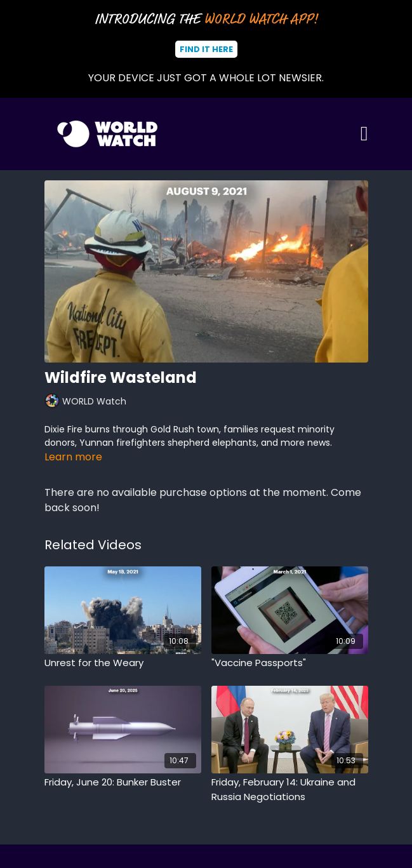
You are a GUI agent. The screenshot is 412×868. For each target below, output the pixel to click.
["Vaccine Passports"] (290, 663)
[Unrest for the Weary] (123, 663)
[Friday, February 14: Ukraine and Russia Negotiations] (290, 790)
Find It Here (206, 49)
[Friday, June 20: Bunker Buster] (123, 783)
